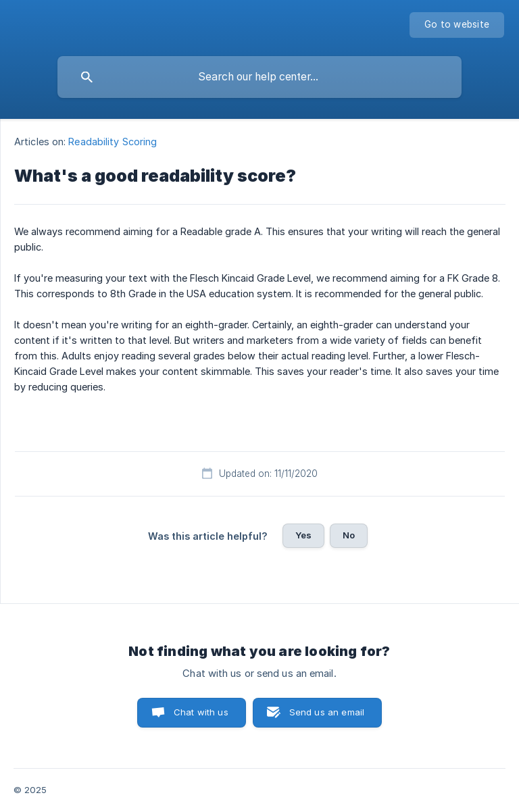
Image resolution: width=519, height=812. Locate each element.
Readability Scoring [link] (113, 142)
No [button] (349, 535)
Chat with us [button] (201, 712)
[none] (457, 25)
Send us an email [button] (327, 712)
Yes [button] (303, 535)
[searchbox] (259, 77)
